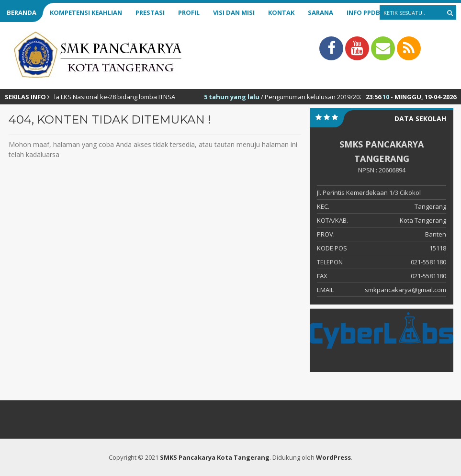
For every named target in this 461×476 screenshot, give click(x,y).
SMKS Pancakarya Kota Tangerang (215, 457)
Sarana (320, 12)
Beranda (22, 12)
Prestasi (150, 12)
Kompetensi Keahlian (86, 12)
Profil (189, 12)
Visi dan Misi (234, 12)
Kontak (281, 12)
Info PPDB (363, 12)
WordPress (333, 457)
